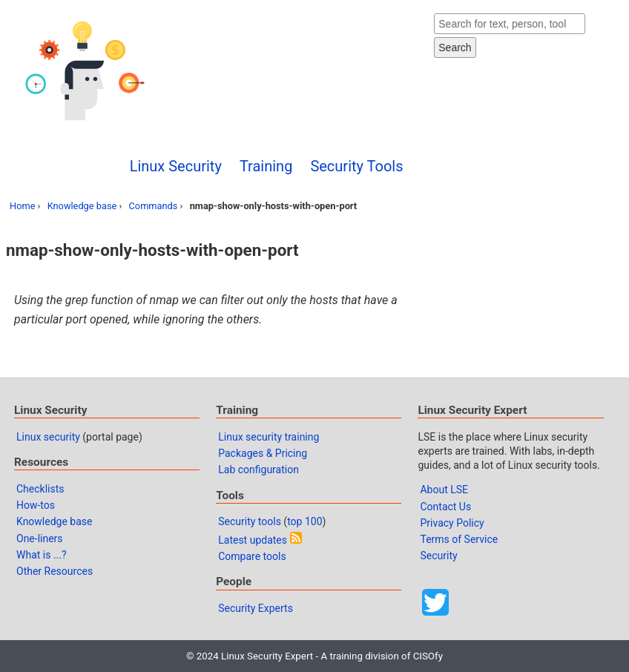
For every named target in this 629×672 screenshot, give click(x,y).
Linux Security (176, 166)
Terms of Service (459, 539)
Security (438, 556)
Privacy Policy (452, 523)
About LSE (444, 490)
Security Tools (356, 166)
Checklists (40, 489)
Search (455, 47)
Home (22, 206)
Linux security (48, 437)
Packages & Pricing (263, 453)
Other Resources (55, 571)
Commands (154, 206)
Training (266, 166)
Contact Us (445, 507)
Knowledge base (82, 206)
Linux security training (269, 437)
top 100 (304, 521)
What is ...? (42, 555)
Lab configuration (258, 470)
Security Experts (256, 608)
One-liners (40, 538)
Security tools (250, 521)
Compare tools (252, 556)
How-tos (36, 505)
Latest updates (253, 540)
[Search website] (510, 24)
